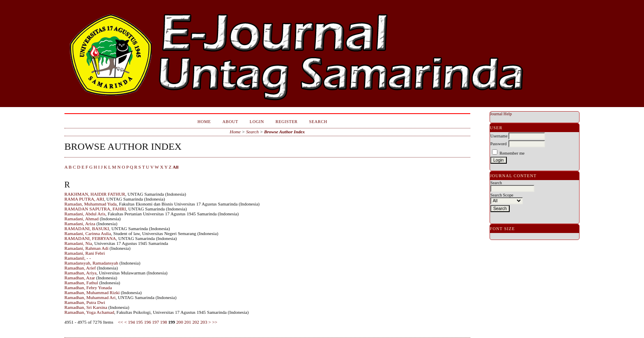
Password (499, 144)
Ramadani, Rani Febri (85, 253)
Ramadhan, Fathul (81, 283)
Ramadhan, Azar (80, 278)
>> (215, 322)
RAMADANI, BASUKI (87, 228)
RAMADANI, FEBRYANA (90, 238)
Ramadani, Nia (78, 243)
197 (155, 322)
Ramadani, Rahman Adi (86, 248)
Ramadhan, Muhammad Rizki (92, 292)
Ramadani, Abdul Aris (85, 214)
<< (121, 322)
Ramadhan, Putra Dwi (85, 302)
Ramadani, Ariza (80, 224)
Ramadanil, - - (78, 258)
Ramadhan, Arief (80, 268)
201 (188, 322)
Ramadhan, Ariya (80, 273)
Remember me (512, 153)
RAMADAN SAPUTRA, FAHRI (95, 209)
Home (204, 122)
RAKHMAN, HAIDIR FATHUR (95, 194)
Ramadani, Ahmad (82, 219)
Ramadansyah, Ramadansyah (91, 263)
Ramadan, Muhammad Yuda (91, 204)
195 (139, 322)
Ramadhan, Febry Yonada (88, 288)
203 (204, 322)
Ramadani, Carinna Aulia (88, 233)
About (230, 122)
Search (318, 122)
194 (132, 322)
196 (148, 322)
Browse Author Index (284, 132)
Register (287, 122)
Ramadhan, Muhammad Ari (90, 297)
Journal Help (501, 114)
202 (196, 322)
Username (499, 136)
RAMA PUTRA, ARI (84, 199)
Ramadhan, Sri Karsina (86, 307)
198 (164, 322)
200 (180, 322)
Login (257, 122)
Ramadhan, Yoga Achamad (89, 312)
